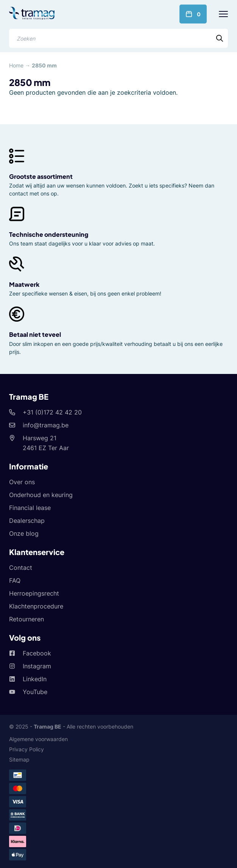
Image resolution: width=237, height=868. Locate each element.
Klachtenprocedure (36, 606)
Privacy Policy (27, 749)
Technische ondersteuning (49, 234)
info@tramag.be (46, 425)
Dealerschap (27, 521)
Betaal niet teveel (35, 334)
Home (16, 65)
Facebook (37, 653)
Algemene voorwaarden (38, 739)
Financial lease (30, 508)
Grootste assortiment (41, 176)
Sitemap (19, 759)
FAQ (15, 580)
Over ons (22, 482)
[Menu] (223, 14)
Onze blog (24, 533)
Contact (21, 568)
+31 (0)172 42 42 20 (52, 412)
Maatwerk (24, 284)
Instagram (37, 666)
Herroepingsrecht (34, 593)
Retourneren (27, 619)
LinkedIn (35, 679)
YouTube (35, 692)
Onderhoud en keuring (41, 495)
